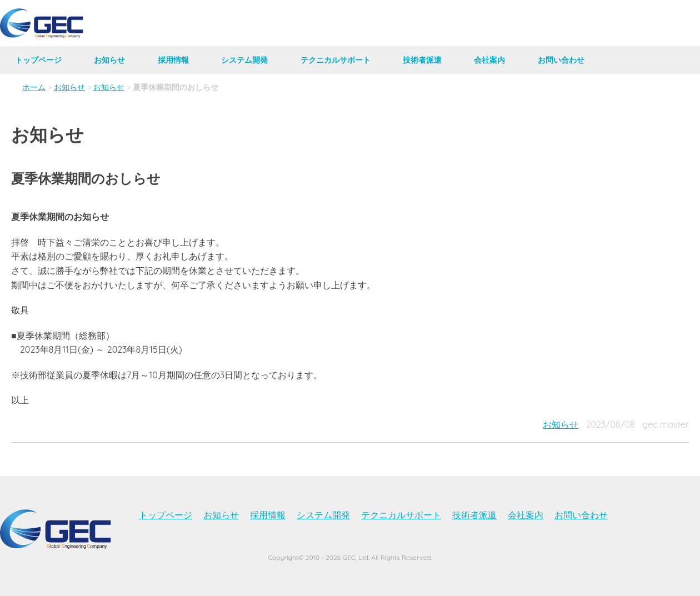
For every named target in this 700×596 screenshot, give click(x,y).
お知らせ (109, 60)
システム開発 (244, 60)
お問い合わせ (561, 60)
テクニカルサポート (336, 60)
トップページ (38, 60)
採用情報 (173, 60)
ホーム (34, 87)
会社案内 (489, 60)
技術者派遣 (422, 60)
